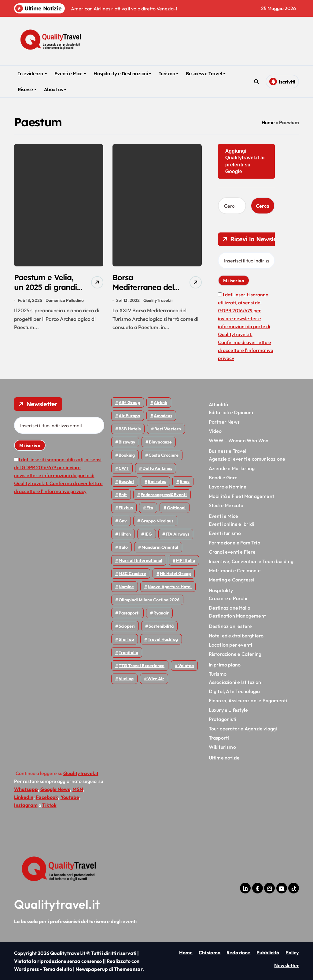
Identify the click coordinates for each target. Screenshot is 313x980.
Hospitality (221, 590)
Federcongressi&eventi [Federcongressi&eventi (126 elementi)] (164, 495)
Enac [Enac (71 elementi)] (185, 481)
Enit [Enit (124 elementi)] (123, 495)
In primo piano (225, 665)
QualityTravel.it (158, 302)
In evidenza (32, 74)
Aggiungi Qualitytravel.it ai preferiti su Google (245, 161)
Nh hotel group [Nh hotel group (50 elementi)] (175, 574)
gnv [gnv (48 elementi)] (123, 521)
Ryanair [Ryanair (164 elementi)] (161, 613)
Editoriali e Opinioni (231, 412)
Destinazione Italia (230, 608)
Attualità (219, 404)
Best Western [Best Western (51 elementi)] (168, 429)
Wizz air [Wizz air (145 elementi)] (156, 679)
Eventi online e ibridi (231, 524)
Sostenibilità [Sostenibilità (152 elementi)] (161, 626)
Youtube (70, 797)
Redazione (238, 952)
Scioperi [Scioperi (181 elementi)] (127, 626)
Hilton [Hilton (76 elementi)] (125, 534)
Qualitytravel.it (57, 904)
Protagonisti (223, 719)
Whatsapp (26, 789)
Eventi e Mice (70, 74)
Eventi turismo (225, 533)
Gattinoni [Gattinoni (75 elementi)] (176, 508)
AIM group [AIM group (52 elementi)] (129, 403)
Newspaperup (92, 969)
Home (268, 122)
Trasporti (219, 738)
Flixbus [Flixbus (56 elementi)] (126, 508)
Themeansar (128, 969)
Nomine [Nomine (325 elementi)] (126, 587)
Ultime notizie (224, 758)
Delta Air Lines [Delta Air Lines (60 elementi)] (157, 468)
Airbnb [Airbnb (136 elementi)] (160, 403)
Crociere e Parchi (228, 598)
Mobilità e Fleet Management (241, 496)
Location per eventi (231, 645)
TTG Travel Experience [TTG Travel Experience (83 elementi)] (142, 666)
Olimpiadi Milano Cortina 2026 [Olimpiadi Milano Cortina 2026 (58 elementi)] (149, 600)
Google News (55, 789)
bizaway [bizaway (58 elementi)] (127, 442)
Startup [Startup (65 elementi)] (126, 639)
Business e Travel (206, 74)
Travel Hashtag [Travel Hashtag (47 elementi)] (163, 639)
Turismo (169, 74)
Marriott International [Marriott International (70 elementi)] (140, 560)
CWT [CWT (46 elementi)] (124, 468)
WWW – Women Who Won (239, 440)
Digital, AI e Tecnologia (234, 691)
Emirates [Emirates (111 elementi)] (157, 481)
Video (215, 431)
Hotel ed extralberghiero (236, 636)
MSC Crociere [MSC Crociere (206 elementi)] (132, 574)
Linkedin (24, 797)
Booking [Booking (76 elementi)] (127, 455)
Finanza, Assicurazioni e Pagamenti (248, 700)
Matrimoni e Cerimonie (235, 570)
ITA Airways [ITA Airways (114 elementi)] (177, 534)
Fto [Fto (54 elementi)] (150, 508)
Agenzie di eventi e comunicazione (247, 459)
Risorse (27, 89)
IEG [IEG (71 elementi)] (148, 534)
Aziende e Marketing (232, 468)
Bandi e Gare (223, 477)
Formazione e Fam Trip (234, 543)
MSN (78, 789)
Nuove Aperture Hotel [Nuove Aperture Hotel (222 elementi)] (170, 587)
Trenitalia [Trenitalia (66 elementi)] (128, 652)
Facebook (47, 797)
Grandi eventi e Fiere (232, 552)
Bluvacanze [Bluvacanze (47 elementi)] (160, 442)
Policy (292, 952)
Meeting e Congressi (232, 580)
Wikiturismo (222, 747)
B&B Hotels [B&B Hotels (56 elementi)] (130, 429)
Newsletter (287, 965)
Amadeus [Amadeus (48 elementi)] (163, 416)
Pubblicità (268, 952)
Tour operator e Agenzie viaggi (243, 729)
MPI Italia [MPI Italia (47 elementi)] (186, 560)
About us (55, 89)
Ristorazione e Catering (235, 654)
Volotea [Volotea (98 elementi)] (186, 666)
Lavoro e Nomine (228, 487)
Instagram (26, 805)
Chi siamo (210, 952)
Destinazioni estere (230, 626)
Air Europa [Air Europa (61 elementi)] (129, 416)
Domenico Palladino (65, 302)
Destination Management (237, 616)
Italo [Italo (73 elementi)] (123, 547)
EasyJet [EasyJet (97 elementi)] (126, 481)
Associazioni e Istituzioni (236, 682)
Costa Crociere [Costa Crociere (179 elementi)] (164, 455)
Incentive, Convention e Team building (251, 561)
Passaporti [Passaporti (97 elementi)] (129, 613)
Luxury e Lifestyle (228, 710)
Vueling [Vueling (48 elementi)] (126, 679)
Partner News (224, 422)
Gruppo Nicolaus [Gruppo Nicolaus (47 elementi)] (157, 521)
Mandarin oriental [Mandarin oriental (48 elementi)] (160, 547)
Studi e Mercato (226, 505)
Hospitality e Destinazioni (122, 74)
